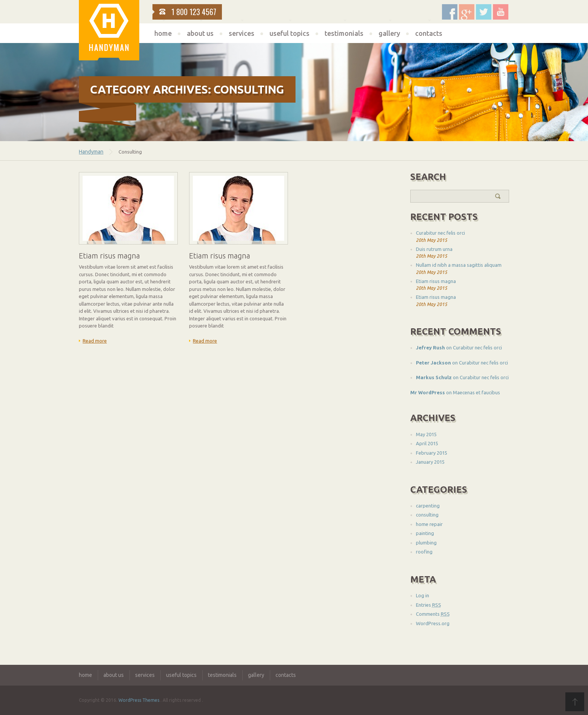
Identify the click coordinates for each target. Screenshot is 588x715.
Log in (423, 595)
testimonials (344, 33)
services (242, 33)
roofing (424, 552)
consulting (427, 515)
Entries (429, 605)
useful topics (289, 33)
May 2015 (426, 434)
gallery (389, 33)
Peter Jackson (433, 363)
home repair (429, 524)
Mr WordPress (428, 392)
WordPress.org (433, 623)
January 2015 (430, 462)
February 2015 (432, 453)
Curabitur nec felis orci (440, 233)
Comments (433, 614)
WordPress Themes (139, 700)
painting (425, 533)
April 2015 (427, 443)
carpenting (428, 506)
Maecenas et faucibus (476, 392)
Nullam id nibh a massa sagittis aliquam (459, 265)
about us (200, 33)
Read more (95, 341)
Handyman (91, 152)
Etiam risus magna (436, 281)
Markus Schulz (434, 377)
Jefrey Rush (430, 348)
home (163, 33)
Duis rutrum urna (434, 249)
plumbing (426, 543)
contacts (429, 33)
